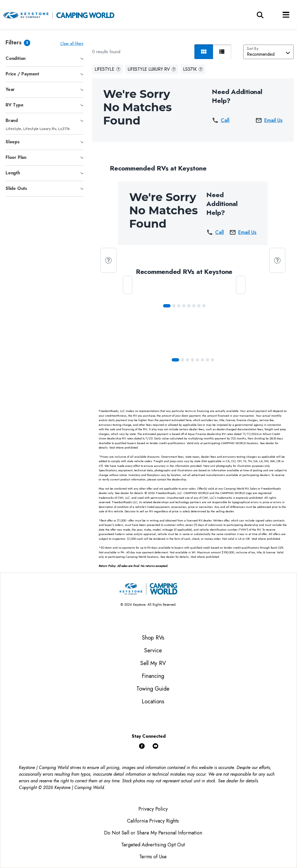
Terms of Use (153, 857)
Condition (16, 58)
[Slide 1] (175, 306)
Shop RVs (153, 638)
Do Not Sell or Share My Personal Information (153, 833)
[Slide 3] (185, 306)
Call (221, 120)
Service (153, 651)
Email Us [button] (269, 120)
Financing (153, 676)
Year (10, 89)
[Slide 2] (180, 306)
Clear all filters (73, 44)
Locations (153, 702)
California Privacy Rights (153, 821)
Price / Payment (22, 74)
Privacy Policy (153, 809)
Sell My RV (153, 663)
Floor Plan (16, 157)
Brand (12, 120)
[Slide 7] (205, 306)
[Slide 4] (190, 306)
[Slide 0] (168, 306)
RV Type (15, 105)
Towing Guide (153, 689)
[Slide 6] (200, 306)
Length (13, 173)
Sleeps (13, 142)
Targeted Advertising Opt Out (153, 845)
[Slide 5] (195, 306)
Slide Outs (16, 188)
